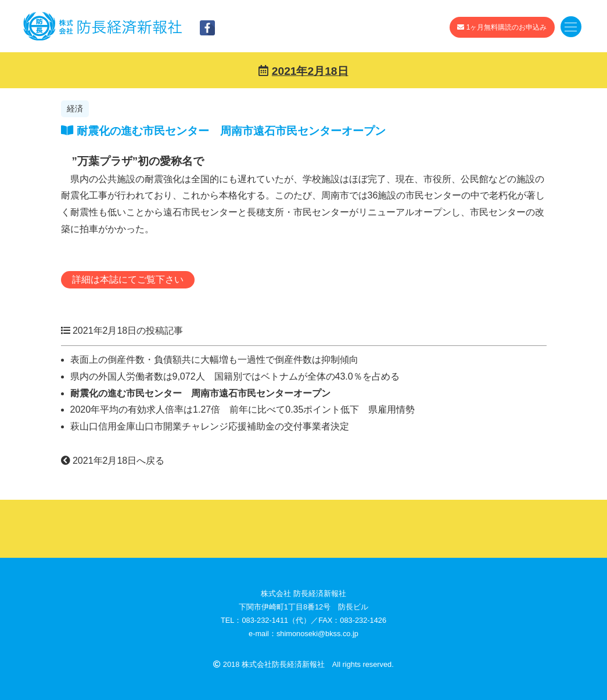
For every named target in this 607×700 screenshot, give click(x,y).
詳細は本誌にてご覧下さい (128, 279)
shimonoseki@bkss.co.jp (317, 634)
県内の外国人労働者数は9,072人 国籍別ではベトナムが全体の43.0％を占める (235, 376)
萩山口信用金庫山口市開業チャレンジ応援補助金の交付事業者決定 (210, 426)
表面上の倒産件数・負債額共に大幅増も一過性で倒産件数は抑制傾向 (219, 360)
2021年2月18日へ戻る (113, 461)
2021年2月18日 (310, 71)
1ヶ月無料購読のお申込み (502, 27)
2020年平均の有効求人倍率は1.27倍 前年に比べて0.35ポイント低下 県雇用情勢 (243, 409)
